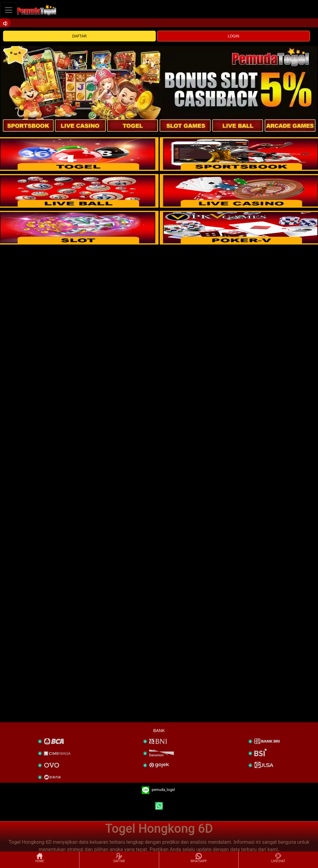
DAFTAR (80, 36)
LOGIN (234, 36)
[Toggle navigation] (9, 10)
